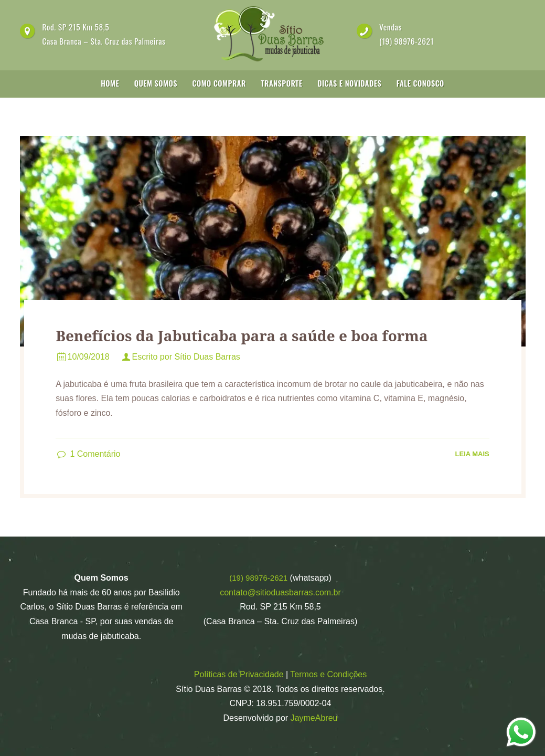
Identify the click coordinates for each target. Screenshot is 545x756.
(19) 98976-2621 (407, 41)
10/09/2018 (89, 357)
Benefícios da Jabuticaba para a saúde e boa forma (242, 335)
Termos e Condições (328, 674)
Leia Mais (472, 454)
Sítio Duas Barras (207, 357)
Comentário (95, 454)
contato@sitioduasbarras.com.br (280, 592)
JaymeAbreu (314, 718)
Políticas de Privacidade (239, 674)
